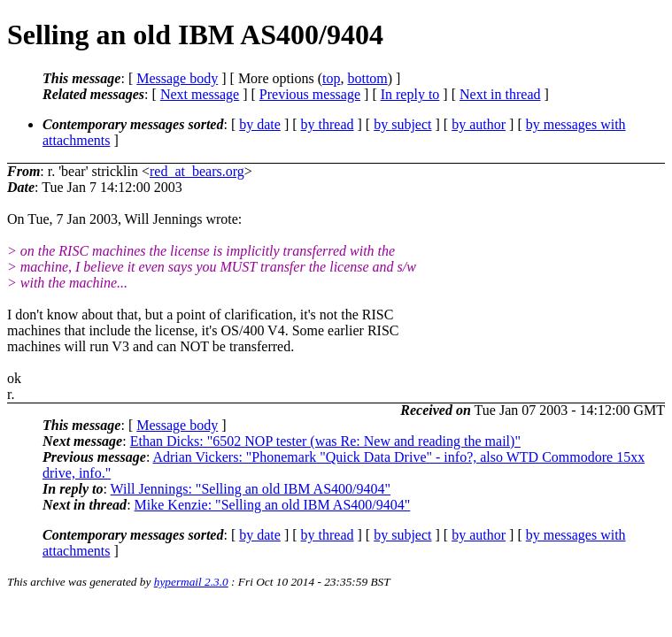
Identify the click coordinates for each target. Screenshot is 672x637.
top (331, 78)
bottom (367, 78)
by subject (402, 124)
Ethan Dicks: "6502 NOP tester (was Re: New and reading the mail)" (325, 441)
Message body (177, 78)
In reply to (410, 94)
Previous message (310, 94)
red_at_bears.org (197, 171)
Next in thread (500, 94)
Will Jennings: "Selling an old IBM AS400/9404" (251, 489)
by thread (328, 124)
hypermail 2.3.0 (191, 582)
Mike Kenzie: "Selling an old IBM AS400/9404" (273, 505)
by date (260, 124)
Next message (200, 94)
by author (479, 124)
